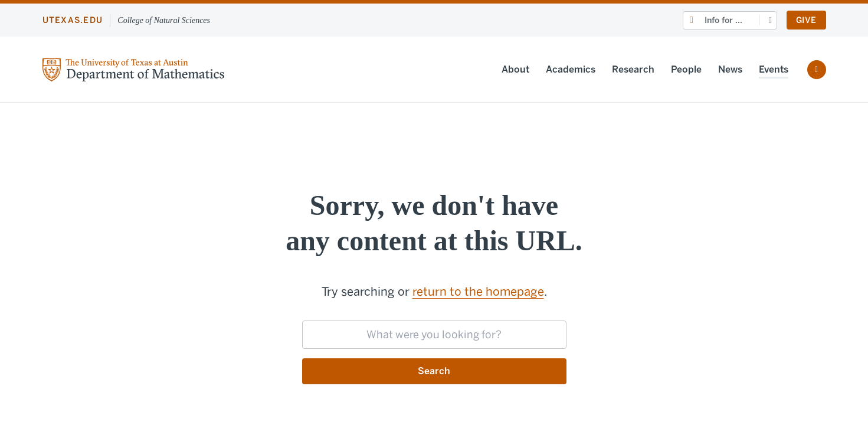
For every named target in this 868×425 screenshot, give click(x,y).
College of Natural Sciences (164, 20)
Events (774, 69)
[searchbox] (434, 335)
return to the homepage (478, 292)
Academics (571, 69)
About (515, 69)
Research (633, 69)
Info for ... (723, 20)
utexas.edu (73, 20)
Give (806, 20)
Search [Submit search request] (434, 371)
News (730, 69)
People (686, 69)
